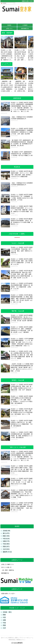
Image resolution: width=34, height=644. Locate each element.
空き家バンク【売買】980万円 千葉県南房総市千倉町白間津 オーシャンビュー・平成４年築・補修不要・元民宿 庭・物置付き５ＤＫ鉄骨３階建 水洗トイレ (22, 210)
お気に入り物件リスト (8, 564)
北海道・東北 (7, 612)
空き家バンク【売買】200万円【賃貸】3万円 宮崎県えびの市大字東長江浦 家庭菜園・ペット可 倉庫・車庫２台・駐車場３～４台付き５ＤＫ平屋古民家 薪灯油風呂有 (22, 400)
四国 (4, 625)
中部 (4, 617)
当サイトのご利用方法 (7, 638)
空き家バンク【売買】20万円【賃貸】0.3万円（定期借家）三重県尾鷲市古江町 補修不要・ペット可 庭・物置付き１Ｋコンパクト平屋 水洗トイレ (7, 55)
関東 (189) (6, 536)
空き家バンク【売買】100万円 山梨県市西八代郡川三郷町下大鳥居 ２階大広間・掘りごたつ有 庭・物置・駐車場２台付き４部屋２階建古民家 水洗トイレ (22, 469)
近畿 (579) (6, 541)
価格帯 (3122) (7, 552)
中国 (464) (6, 544)
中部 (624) (6, 539)
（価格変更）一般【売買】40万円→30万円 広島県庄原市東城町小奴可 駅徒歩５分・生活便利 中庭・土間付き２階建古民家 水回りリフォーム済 (20, 86)
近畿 (4, 620)
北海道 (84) (6, 531)
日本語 (4, 3)
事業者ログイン (21, 640)
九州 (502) (6, 549)
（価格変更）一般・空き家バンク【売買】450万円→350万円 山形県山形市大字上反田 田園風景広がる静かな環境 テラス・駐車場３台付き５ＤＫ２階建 (7, 86)
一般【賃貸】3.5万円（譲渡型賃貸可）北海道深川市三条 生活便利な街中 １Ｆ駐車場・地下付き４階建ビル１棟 (22, 154)
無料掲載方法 (25, 28)
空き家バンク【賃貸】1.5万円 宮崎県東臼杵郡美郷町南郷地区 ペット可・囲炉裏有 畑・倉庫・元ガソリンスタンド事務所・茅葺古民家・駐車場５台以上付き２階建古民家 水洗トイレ (22, 342)
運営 (16, 638)
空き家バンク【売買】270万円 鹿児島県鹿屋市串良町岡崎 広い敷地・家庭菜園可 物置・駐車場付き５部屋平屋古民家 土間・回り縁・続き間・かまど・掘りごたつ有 (22, 299)
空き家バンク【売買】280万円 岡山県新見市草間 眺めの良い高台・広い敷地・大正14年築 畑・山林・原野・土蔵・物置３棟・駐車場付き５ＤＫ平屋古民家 (20, 55)
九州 (4, 628)
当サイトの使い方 (6, 567)
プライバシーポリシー (26, 638)
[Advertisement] (17, 17)
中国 (4, 623)
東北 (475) (6, 533)
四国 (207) (6, 547)
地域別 (9, 25)
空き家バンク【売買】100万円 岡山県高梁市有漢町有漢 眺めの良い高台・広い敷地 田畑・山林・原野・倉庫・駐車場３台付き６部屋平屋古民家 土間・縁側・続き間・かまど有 (22, 274)
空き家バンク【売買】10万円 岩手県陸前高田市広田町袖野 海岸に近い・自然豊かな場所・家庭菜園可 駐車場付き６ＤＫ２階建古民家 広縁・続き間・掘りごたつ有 (22, 506)
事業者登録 (12, 640)
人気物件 (25, 25)
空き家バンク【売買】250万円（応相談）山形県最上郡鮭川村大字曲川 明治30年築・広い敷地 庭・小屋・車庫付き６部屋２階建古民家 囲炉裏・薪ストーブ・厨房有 (22, 355)
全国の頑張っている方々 (8, 593)
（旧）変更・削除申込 (8, 570)
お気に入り (9, 28)
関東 (4, 615)
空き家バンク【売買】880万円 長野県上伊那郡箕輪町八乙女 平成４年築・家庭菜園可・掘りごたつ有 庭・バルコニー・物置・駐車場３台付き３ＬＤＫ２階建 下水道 (22, 494)
